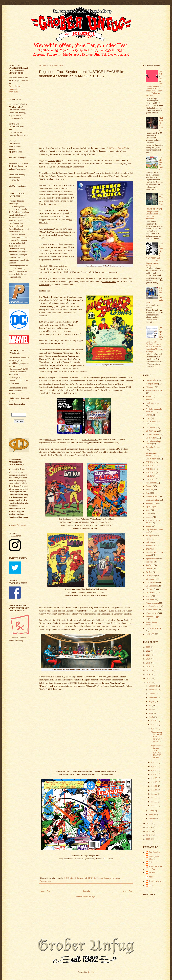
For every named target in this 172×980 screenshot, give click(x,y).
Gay (147, 493)
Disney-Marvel (152, 459)
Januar (152, 818)
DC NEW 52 (91, 878)
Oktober (152, 694)
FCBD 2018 (150, 469)
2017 (149, 671)
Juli (150, 705)
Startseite (86, 891)
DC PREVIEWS (152, 434)
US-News (150, 589)
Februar (152, 815)
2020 (149, 659)
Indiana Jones (151, 503)
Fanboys (149, 486)
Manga (148, 526)
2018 (149, 667)
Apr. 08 (154, 794)
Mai (150, 713)
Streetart (149, 569)
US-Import (150, 579)
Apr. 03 (154, 802)
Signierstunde (151, 558)
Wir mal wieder (152, 610)
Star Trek (149, 562)
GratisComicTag (152, 500)
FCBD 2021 (150, 479)
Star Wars (149, 565)
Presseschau (150, 546)
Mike (151, 877)
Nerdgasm (116, 878)
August (152, 701)
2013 (149, 823)
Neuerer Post (45, 891)
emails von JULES (153, 628)
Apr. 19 (154, 782)
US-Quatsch (151, 593)
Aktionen (149, 387)
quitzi (151, 886)
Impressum (13, 92)
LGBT (148, 513)
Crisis (148, 418)
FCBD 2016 (150, 462)
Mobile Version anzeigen (86, 896)
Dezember (153, 686)
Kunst (148, 510)
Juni (151, 709)
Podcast (149, 542)
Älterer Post (127, 891)
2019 (149, 663)
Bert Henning (154, 852)
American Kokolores (154, 390)
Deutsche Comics (153, 447)
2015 (149, 678)
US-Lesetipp (151, 582)
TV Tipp (149, 572)
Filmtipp (100, 878)
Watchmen (150, 599)
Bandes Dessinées (153, 403)
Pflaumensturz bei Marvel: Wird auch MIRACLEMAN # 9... (156, 737)
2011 (149, 831)
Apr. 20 (154, 778)
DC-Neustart (151, 438)
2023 (149, 647)
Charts (148, 415)
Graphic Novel (152, 496)
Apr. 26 (154, 766)
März (151, 811)
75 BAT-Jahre (69, 878)
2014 (149, 682)
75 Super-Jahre (80, 878)
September (153, 698)
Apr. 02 (154, 806)
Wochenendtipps (152, 617)
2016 (149, 675)
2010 (149, 835)
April (151, 717)
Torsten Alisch (155, 881)
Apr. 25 (154, 770)
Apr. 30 (154, 721)
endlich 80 (150, 634)
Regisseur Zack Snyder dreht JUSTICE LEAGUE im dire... (157, 752)
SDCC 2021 (150, 549)
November (153, 690)
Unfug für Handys (19, 525)
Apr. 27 (154, 763)
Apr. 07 (154, 798)
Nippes (148, 539)
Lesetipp (149, 517)
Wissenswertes (46, 881)
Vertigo (149, 596)
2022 (149, 651)
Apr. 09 (154, 790)
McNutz (152, 872)
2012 (149, 827)
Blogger (91, 972)
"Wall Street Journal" (116, 148)
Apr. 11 (154, 786)
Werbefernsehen (152, 603)
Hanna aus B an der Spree (155, 868)
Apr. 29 (154, 725)
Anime (148, 396)
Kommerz (107, 878)
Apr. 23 (154, 774)
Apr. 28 (154, 728)
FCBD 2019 (150, 472)
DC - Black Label (153, 422)
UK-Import (150, 576)
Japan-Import (151, 507)
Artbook (149, 400)
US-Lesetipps (151, 586)
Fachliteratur (151, 483)
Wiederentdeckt (152, 606)
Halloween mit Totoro (161, 124)
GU (150, 862)
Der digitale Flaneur (154, 858)
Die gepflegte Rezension (151, 454)
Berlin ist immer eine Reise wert (154, 410)
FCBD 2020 (150, 476)
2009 (149, 839)
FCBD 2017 (150, 466)
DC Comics (150, 428)
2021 (149, 655)
